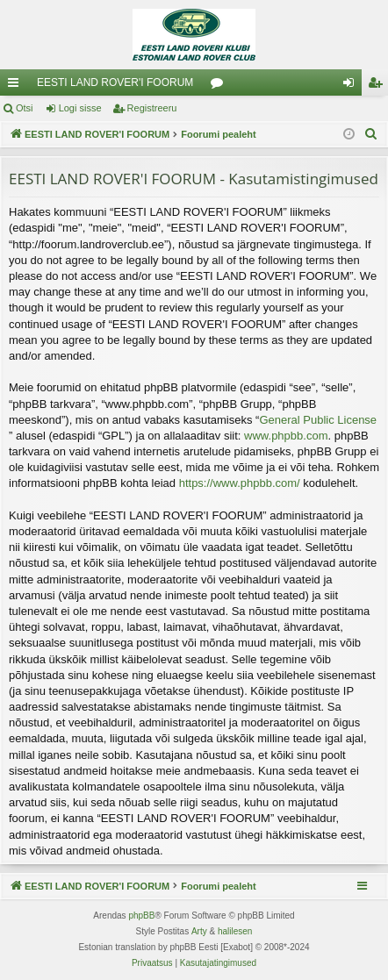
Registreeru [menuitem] (379, 86)
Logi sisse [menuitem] (352, 86)
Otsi (25, 108)
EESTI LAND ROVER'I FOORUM (115, 82)
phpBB (141, 916)
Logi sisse (80, 108)
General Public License (318, 420)
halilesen (235, 931)
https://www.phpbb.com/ (240, 483)
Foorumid (220, 86)
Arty (199, 931)
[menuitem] (371, 134)
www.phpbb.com (286, 436)
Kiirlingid (17, 86)
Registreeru (152, 108)
